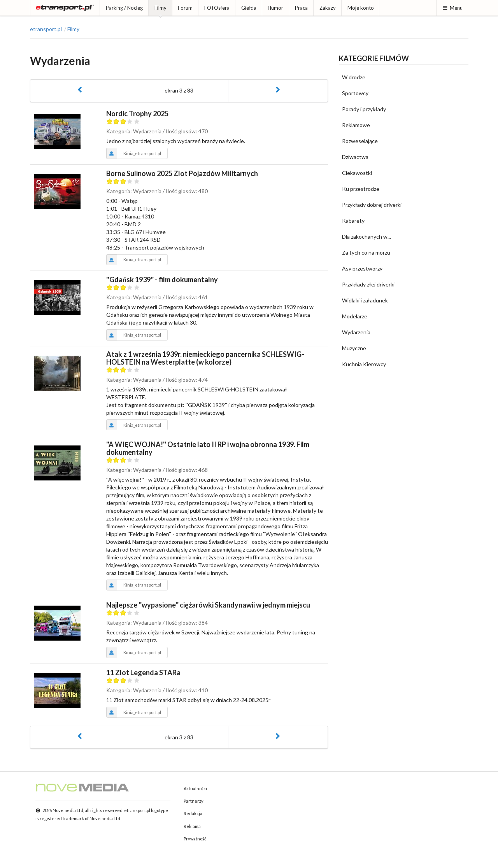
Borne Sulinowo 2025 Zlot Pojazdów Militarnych (182, 173)
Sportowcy (355, 93)
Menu (452, 8)
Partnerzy (194, 801)
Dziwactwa (355, 157)
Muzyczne (354, 348)
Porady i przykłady (364, 109)
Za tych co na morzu (366, 252)
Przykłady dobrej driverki (372, 205)
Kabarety (353, 221)
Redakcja (193, 813)
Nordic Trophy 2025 (137, 114)
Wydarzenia (356, 332)
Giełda (249, 8)
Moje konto (361, 8)
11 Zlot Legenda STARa (143, 672)
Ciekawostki (357, 173)
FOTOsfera (217, 8)
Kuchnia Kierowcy (364, 364)
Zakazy (328, 8)
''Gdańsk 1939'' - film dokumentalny (162, 279)
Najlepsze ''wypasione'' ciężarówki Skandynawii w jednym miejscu (208, 605)
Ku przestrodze (361, 189)
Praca (301, 8)
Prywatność (195, 839)
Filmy (160, 8)
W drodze (354, 77)
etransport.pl (46, 29)
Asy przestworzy (362, 268)
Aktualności (195, 789)
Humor (275, 8)
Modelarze (355, 316)
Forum (185, 8)
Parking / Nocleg (124, 8)
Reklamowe (356, 125)
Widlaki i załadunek (365, 300)
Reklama (192, 826)
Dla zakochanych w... (366, 237)
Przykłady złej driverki (368, 284)
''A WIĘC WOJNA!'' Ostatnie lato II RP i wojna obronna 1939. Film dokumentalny (208, 448)
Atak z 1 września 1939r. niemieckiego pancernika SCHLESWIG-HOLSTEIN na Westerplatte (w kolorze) (205, 358)
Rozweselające (360, 141)
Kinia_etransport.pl (134, 153)
